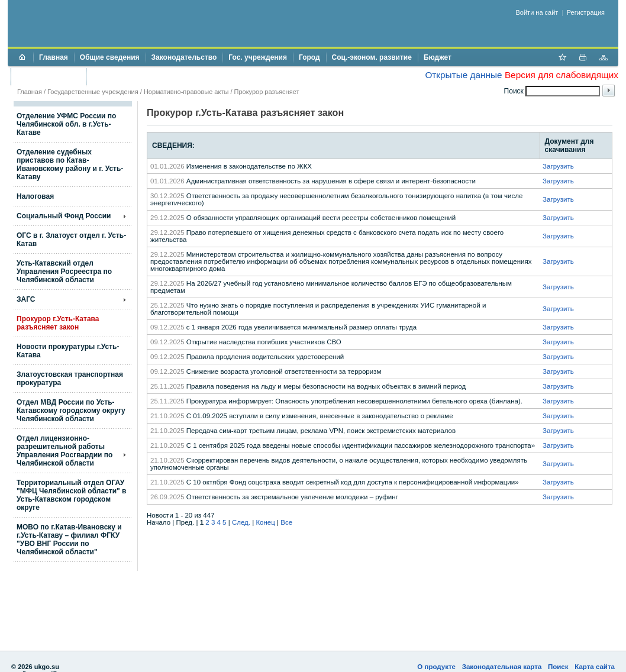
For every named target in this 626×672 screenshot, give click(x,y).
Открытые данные (463, 75)
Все (286, 522)
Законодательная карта (502, 667)
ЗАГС (26, 299)
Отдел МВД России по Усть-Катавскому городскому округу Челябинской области (71, 411)
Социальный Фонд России (64, 216)
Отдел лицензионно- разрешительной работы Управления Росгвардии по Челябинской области (64, 451)
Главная (54, 57)
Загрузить (558, 166)
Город (309, 57)
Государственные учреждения (93, 92)
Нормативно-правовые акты (186, 92)
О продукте (436, 667)
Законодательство (184, 57)
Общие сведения (110, 57)
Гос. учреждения (258, 57)
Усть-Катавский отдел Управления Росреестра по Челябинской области (64, 272)
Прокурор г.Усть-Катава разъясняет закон (58, 323)
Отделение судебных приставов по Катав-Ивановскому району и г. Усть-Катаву (70, 164)
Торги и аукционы (48, 76)
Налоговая (35, 196)
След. (241, 522)
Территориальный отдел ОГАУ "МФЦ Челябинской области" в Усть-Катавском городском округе (71, 495)
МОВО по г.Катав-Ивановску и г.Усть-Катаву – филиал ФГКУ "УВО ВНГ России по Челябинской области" (69, 539)
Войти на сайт (537, 12)
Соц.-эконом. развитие (372, 57)
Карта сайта (595, 667)
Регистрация (586, 12)
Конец (265, 522)
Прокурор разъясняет (267, 92)
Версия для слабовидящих (562, 75)
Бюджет (438, 57)
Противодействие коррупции (143, 76)
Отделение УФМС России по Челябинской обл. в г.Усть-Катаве (66, 124)
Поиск (558, 667)
